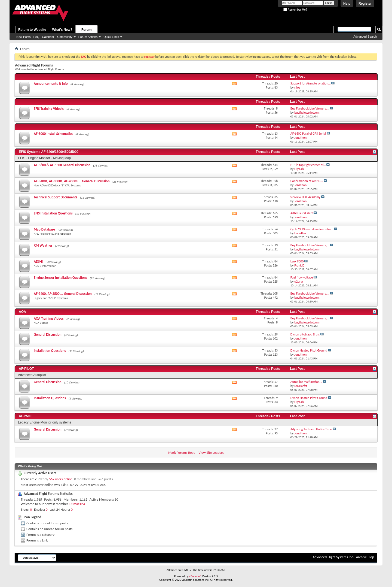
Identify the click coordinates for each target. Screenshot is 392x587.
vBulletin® (195, 576)
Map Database (44, 229)
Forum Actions (88, 37)
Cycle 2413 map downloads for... (312, 229)
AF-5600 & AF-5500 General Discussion (62, 165)
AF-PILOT (26, 369)
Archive (361, 557)
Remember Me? (295, 10)
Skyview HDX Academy (305, 197)
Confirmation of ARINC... (307, 181)
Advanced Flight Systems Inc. (333, 557)
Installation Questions (50, 351)
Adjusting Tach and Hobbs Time (311, 429)
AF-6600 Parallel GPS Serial (308, 134)
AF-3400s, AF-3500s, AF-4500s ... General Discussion (72, 181)
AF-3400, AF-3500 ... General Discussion (63, 294)
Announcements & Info (51, 84)
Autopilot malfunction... (306, 382)
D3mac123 (77, 504)
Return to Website (32, 30)
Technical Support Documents (56, 197)
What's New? (62, 30)
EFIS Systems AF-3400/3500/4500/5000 (49, 152)
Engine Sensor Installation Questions (60, 278)
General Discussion (48, 335)
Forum (86, 30)
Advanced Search (365, 37)
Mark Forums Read (182, 453)
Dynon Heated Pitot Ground (309, 350)
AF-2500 (25, 416)
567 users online (61, 479)
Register (365, 4)
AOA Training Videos (49, 318)
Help (347, 4)
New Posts (24, 37)
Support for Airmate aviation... (311, 83)
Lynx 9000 (297, 261)
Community (65, 37)
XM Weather (43, 245)
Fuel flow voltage (302, 277)
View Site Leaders (211, 453)
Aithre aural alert (302, 213)
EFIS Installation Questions (53, 213)
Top (371, 557)
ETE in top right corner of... (308, 165)
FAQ (36, 37)
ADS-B (38, 261)
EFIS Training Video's (49, 109)
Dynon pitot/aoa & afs (305, 334)
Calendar (48, 37)
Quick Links (111, 37)
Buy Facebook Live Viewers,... (310, 108)
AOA (22, 312)
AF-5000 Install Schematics (53, 134)
